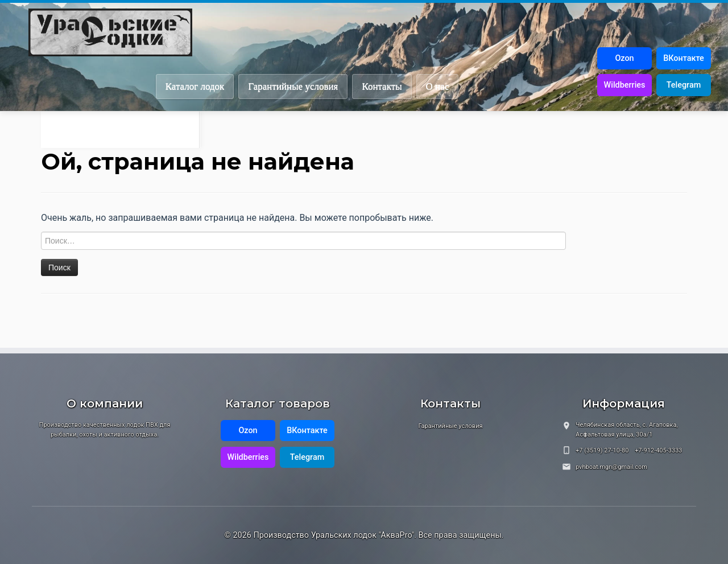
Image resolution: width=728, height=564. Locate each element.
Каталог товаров (278, 404)
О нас (438, 86)
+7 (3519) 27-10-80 (602, 450)
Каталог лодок (195, 86)
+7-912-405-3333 (658, 450)
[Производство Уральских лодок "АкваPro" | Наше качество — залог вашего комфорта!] (378, 32)
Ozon (624, 58)
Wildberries (625, 85)
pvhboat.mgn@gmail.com (611, 467)
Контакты (382, 86)
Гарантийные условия (293, 86)
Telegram (684, 85)
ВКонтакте (684, 58)
